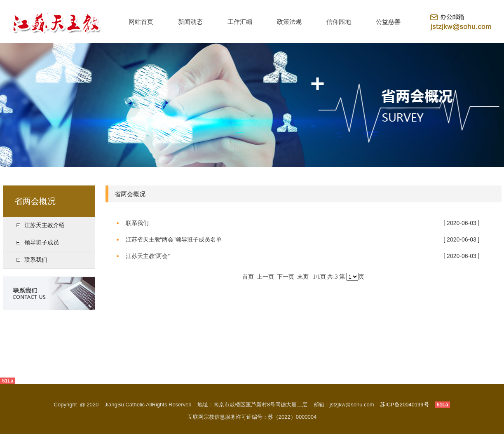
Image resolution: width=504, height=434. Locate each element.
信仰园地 (339, 22)
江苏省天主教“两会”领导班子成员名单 (174, 239)
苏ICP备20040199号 (404, 405)
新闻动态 (190, 22)
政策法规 (289, 22)
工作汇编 (240, 22)
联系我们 (36, 260)
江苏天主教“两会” (148, 256)
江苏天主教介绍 (45, 225)
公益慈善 (388, 22)
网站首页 (141, 22)
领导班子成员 (42, 242)
